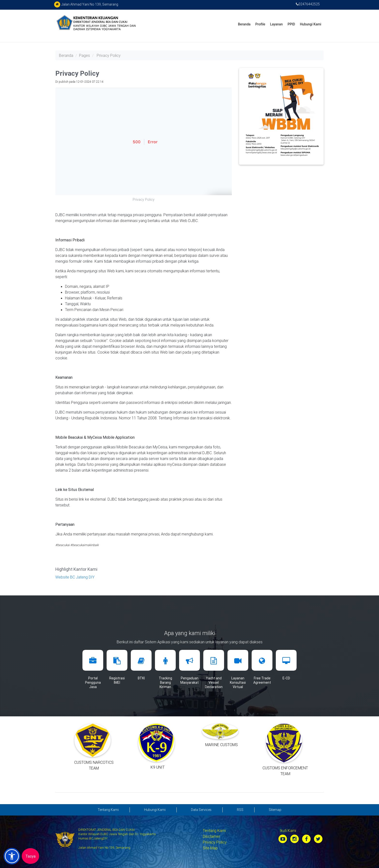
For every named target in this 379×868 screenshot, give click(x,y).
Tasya (30, 856)
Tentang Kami (214, 831)
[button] (12, 856)
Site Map (210, 848)
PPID (291, 24)
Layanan (276, 24)
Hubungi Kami (311, 24)
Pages (84, 55)
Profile (260, 24)
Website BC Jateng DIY (75, 577)
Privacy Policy (109, 55)
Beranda (244, 24)
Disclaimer (211, 836)
